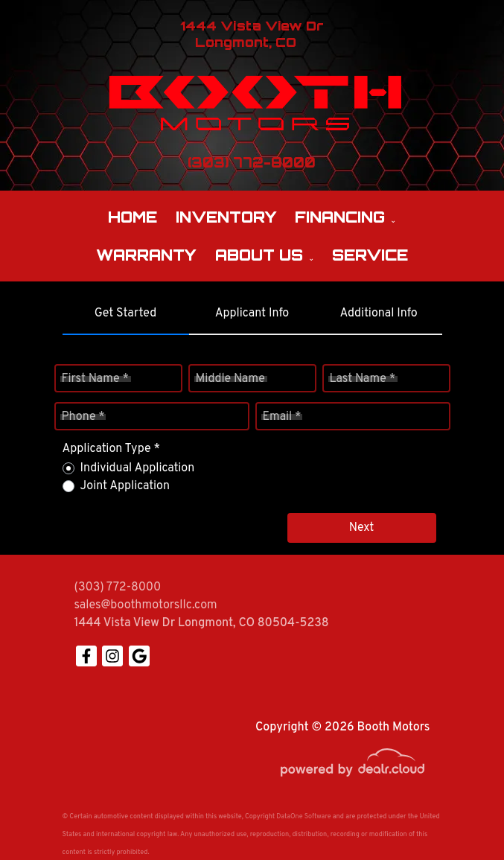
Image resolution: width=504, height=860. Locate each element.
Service (370, 255)
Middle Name (230, 379)
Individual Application (138, 468)
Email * (282, 417)
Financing (340, 217)
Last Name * (363, 379)
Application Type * (111, 449)
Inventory (226, 217)
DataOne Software (303, 816)
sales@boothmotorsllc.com (146, 605)
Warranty (146, 255)
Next (362, 528)
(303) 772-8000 (118, 587)
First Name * (95, 379)
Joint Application (125, 486)
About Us (259, 255)
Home (133, 217)
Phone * (83, 417)
